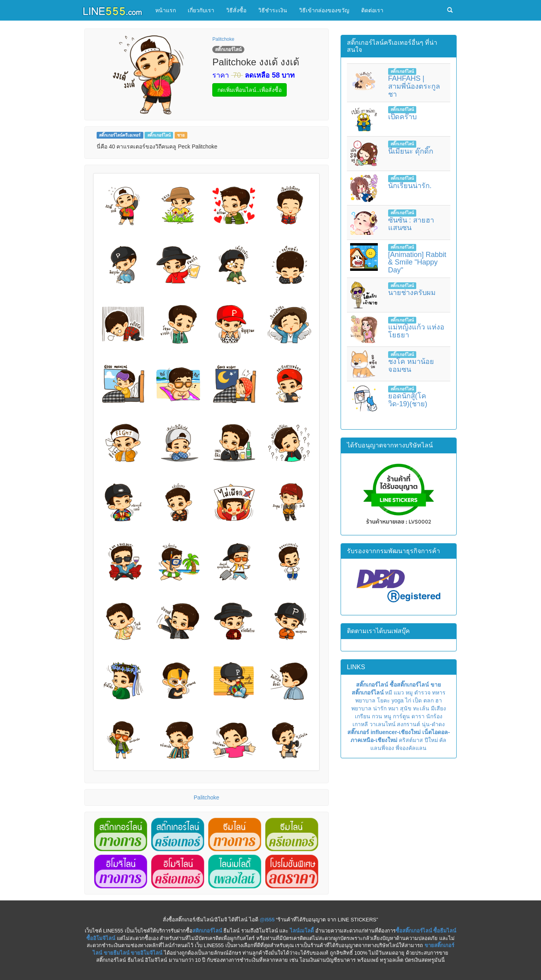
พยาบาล (365, 700)
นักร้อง (434, 716)
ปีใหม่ (431, 740)
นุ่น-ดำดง (433, 724)
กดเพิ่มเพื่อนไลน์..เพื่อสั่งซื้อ (250, 90)
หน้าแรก (166, 10)
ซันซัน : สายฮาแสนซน (411, 224)
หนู (388, 716)
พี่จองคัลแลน (411, 748)
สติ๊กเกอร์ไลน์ (159, 135)
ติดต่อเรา (372, 10)
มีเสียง (438, 708)
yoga (398, 700)
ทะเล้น (421, 708)
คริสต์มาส (411, 740)
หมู (409, 693)
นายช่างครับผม (412, 293)
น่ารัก (380, 708)
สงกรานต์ (409, 724)
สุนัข (406, 708)
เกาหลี (360, 724)
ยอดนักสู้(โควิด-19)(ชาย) (408, 400)
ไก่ (408, 700)
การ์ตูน (401, 716)
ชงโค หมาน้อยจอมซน (411, 365)
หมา (393, 708)
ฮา (439, 700)
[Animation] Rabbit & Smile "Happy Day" (417, 263)
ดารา (418, 716)
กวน (377, 716)
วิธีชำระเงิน (273, 10)
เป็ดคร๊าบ (402, 117)
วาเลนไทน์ (383, 724)
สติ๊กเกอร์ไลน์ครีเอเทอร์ (120, 135)
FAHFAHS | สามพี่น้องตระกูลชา (414, 86)
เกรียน (363, 716)
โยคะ (384, 700)
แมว (399, 693)
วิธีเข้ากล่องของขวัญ (324, 10)
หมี (389, 693)
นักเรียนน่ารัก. (410, 186)
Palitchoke (223, 39)
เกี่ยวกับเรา (201, 10)
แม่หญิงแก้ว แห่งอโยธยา (416, 331)
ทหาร (439, 693)
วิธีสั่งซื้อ (236, 10)
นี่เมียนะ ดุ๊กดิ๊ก (411, 151)
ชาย (181, 135)
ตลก (429, 700)
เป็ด (417, 700)
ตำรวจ (422, 693)
